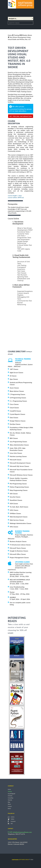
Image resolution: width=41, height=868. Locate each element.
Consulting (11, 798)
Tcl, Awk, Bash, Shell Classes (19, 507)
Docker (12, 592)
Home (10, 35)
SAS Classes (14, 494)
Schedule (10, 796)
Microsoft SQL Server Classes (20, 466)
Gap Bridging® (12, 794)
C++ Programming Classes (18, 401)
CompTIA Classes (15, 411)
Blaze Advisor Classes (17, 391)
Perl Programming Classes (18, 484)
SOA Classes (14, 503)
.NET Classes (14, 369)
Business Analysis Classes (18, 541)
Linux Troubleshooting (17, 587)
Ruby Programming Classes (19, 490)
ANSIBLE (13, 597)
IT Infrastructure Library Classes (20, 545)
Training (16, 35)
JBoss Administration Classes (19, 445)
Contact (10, 806)
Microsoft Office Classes (18, 554)
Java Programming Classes (18, 442)
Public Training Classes (24, 92)
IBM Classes (14, 438)
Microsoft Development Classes (20, 463)
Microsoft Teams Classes (18, 548)
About (9, 804)
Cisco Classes (14, 404)
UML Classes (14, 510)
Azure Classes (14, 388)
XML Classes (14, 527)
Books (9, 808)
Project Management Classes (19, 557)
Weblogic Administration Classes (21, 523)
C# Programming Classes (18, 398)
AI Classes (13, 376)
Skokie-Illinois (27, 35)
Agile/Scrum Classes (17, 372)
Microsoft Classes (16, 460)
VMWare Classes (15, 513)
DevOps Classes (15, 424)
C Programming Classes (18, 394)
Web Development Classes (19, 517)
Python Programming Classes (19, 487)
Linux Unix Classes (16, 453)
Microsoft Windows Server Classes (21, 475)
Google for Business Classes (19, 551)
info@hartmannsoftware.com (22, 832)
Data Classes (14, 417)
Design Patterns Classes (18, 421)
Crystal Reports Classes (17, 414)
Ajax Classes (14, 379)
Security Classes (15, 497)
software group (20, 860)
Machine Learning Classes (18, 456)
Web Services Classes (17, 520)
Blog (9, 802)
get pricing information (21, 116)
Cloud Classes (14, 408)
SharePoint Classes (16, 500)
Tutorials (10, 800)
